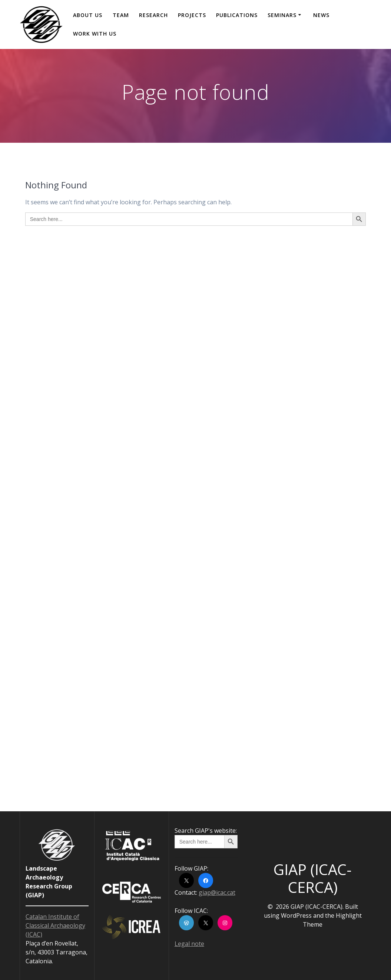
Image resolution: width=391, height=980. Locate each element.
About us (88, 15)
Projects (192, 15)
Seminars (282, 15)
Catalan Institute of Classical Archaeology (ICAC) (55, 925)
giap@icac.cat (217, 892)
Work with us (95, 34)
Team (121, 15)
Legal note (189, 944)
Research (153, 15)
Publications (237, 15)
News (321, 15)
